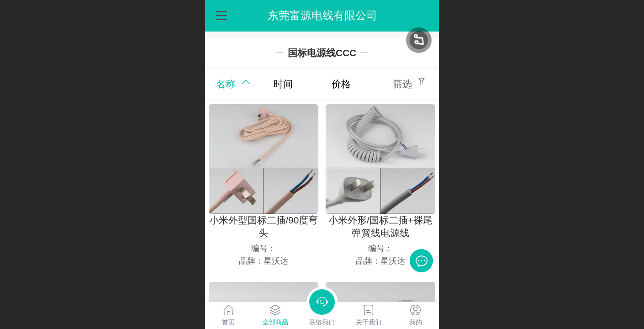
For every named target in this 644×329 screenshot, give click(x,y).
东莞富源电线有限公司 (322, 15)
